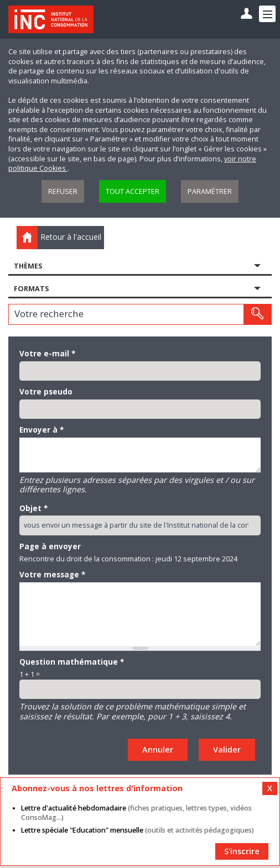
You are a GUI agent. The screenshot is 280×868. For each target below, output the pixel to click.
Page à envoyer (50, 546)
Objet (33, 508)
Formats (31, 289)
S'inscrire (242, 851)
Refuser (63, 191)
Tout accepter (133, 191)
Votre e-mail (47, 354)
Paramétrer (210, 191)
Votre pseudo (46, 392)
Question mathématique (72, 662)
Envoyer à (42, 430)
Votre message (52, 575)
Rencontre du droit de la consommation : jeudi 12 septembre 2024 (128, 559)
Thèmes (28, 266)
